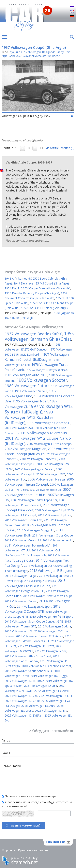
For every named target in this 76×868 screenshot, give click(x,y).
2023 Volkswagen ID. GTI (55, 696)
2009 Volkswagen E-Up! (50, 510)
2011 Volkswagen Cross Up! (23, 540)
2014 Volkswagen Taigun (21, 601)
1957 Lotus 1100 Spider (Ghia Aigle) (44, 308)
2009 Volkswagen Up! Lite (55, 515)
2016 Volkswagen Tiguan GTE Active (39, 636)
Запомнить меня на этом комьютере (31, 796)
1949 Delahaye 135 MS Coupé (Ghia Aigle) (41, 283)
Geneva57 (15, 56)
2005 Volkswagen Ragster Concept (35, 469)
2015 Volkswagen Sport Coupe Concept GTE (34, 621)
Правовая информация (33, 850)
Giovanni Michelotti (34, 56)
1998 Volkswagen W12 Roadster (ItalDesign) (29, 417)
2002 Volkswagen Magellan (25, 449)
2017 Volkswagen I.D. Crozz (36, 646)
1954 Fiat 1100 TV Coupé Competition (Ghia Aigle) (37, 288)
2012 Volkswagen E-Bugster (51, 571)
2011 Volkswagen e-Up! (58, 540)
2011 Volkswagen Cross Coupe (52, 535)
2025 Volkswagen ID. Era (51, 711)
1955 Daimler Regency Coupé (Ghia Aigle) (32, 293)
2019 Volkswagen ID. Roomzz (24, 681)
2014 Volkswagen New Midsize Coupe (48, 596)
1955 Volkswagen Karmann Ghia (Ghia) (39, 336)
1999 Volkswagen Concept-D (49, 423)
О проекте (9, 850)
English (72, 11)
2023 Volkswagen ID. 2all (21, 696)
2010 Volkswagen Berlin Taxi (23, 520)
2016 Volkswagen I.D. (19, 631)
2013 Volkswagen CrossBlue (40, 581)
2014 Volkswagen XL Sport (34, 606)
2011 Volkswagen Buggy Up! (36, 530)
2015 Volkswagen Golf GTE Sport (51, 617)
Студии (13, 52)
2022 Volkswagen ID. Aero (51, 691)
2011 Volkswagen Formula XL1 (28, 545)
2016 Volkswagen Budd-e (55, 626)
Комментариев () (62, 148)
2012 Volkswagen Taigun (21, 576)
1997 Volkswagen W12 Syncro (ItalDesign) (39, 409)
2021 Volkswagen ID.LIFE (41, 686)
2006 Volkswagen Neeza (46, 479)
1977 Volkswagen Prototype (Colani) (46, 370)
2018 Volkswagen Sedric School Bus (28, 671)
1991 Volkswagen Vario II (31, 391)
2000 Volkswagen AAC (19, 428)
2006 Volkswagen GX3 (51, 474)
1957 (22, 52)
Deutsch (72, 16)
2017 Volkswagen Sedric (51, 651)
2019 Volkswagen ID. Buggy (49, 676)
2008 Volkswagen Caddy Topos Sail (34, 500)
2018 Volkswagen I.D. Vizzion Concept (46, 666)
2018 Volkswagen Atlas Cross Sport (28, 656)
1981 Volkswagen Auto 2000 (26, 375)
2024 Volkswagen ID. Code (22, 701)
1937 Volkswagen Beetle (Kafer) (34, 334)
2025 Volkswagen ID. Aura (38, 706)
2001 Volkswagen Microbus (42, 433)
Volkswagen (33, 52)
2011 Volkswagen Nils (34, 555)
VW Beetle (54, 56)
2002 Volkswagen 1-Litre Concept (49, 444)
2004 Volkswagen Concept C (39, 459)
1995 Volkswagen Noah (31, 401)
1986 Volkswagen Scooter (42, 380)
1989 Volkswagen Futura (27, 386)
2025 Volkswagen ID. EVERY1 (24, 715)
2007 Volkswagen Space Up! (46, 490)
